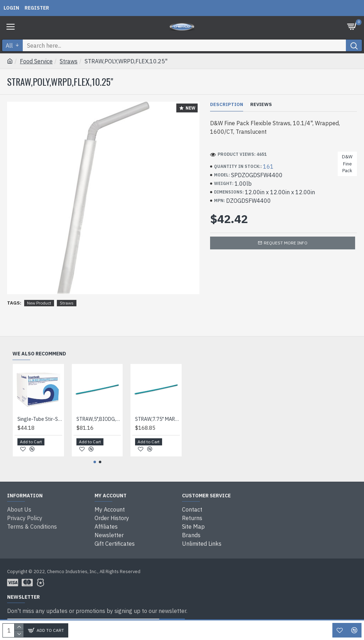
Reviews (261, 105)
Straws (69, 61)
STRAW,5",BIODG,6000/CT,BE (99, 419)
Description (227, 105)
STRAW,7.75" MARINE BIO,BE (157, 419)
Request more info (286, 243)
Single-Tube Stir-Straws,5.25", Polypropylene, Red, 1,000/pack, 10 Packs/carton (40, 419)
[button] (95, 462)
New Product (39, 303)
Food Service (36, 61)
